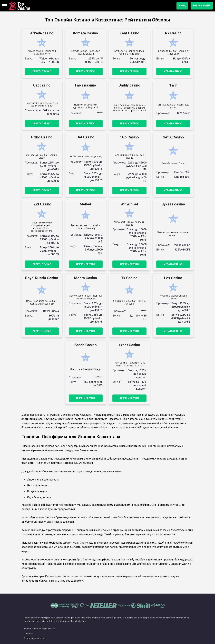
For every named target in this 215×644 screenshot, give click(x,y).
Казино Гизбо (30, 530)
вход (182, 6)
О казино (28, 633)
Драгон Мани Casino (75, 543)
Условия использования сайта (39, 629)
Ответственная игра (34, 638)
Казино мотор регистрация (62, 576)
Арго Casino (84, 560)
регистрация (202, 6)
